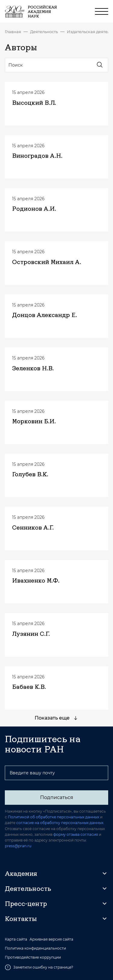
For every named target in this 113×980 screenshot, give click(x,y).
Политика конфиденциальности (35, 948)
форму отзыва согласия (76, 834)
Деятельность (44, 32)
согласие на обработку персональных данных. (60, 823)
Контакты (21, 919)
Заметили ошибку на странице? (39, 967)
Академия (21, 873)
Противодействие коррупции (33, 957)
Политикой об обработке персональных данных (53, 817)
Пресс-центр (26, 904)
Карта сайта (16, 939)
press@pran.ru (18, 846)
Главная (13, 32)
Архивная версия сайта (51, 939)
